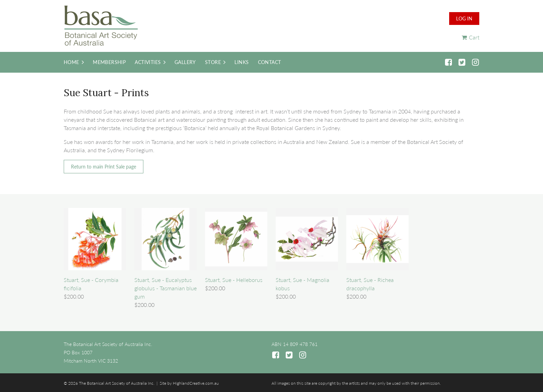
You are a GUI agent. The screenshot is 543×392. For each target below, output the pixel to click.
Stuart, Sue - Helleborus (234, 280)
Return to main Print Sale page (104, 167)
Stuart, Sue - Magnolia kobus (302, 284)
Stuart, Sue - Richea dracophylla (370, 284)
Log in (464, 19)
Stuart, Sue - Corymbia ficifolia (91, 284)
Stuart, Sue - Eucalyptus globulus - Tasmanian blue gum (166, 288)
